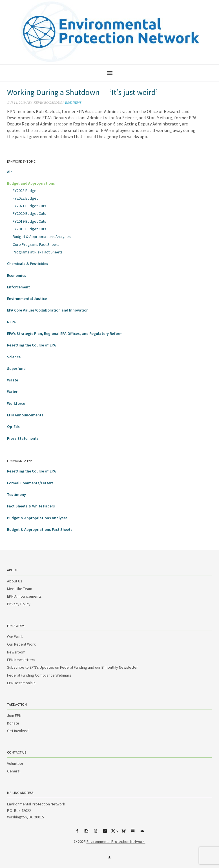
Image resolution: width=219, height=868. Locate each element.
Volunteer (15, 763)
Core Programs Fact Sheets (36, 244)
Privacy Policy (19, 604)
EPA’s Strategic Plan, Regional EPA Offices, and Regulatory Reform (65, 333)
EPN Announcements (25, 415)
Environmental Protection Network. (116, 842)
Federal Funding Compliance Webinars (39, 675)
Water (12, 392)
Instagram (86, 833)
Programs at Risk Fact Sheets (38, 252)
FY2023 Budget (25, 191)
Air (9, 172)
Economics (17, 275)
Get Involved (18, 731)
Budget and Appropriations (31, 183)
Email (142, 833)
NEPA (11, 322)
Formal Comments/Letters (30, 483)
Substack (133, 833)
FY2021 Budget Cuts (29, 206)
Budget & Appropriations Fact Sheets (40, 529)
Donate (13, 723)
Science (14, 357)
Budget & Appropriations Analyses (42, 237)
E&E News (73, 103)
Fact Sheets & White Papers (31, 506)
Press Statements (23, 438)
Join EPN (14, 715)
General (14, 771)
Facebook (77, 833)
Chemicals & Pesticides (28, 264)
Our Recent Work (21, 644)
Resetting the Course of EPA (31, 345)
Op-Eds (13, 427)
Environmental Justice (27, 299)
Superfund (16, 368)
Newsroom (16, 652)
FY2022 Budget (25, 198)
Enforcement (18, 287)
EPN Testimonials (21, 683)
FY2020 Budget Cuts (29, 213)
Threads (96, 833)
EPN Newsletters (21, 660)
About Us (15, 581)
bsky (123, 833)
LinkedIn (105, 833)
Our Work (15, 637)
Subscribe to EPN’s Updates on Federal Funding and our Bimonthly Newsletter (72, 667)
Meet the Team (20, 589)
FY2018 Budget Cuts (29, 229)
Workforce (16, 403)
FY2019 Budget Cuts (29, 221)
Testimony (16, 494)
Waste (13, 380)
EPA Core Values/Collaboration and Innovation (48, 310)
